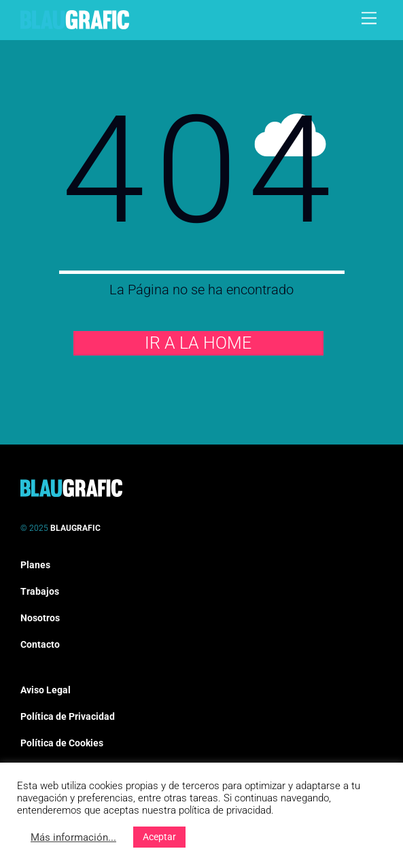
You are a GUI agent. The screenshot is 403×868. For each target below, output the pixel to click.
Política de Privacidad (68, 716)
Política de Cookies (62, 743)
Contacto (40, 644)
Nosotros (40, 618)
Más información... (73, 837)
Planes (35, 565)
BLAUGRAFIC (75, 528)
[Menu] (369, 19)
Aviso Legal (46, 690)
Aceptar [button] (159, 837)
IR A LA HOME (198, 343)
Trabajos (40, 591)
